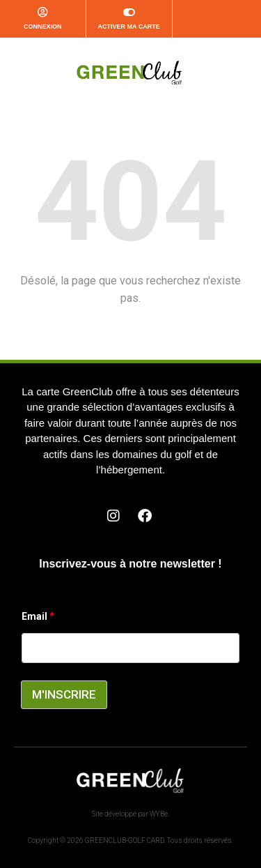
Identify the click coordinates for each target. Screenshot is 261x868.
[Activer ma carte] (129, 12)
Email (38, 616)
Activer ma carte (129, 26)
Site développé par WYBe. (130, 814)
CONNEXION (43, 26)
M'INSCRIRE (64, 694)
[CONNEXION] (43, 12)
